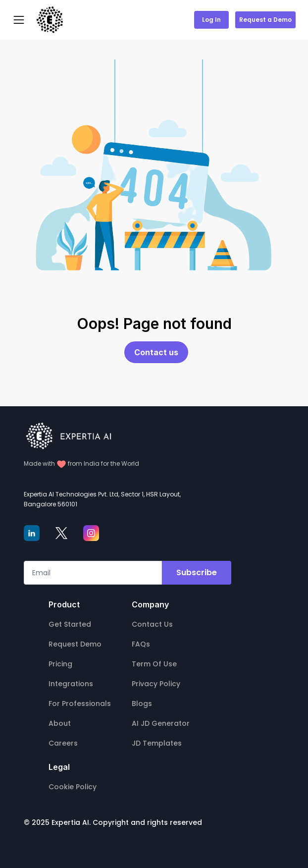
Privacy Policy (156, 684)
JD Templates (157, 743)
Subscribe (197, 572)
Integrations (71, 684)
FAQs (141, 644)
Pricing (60, 664)
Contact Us (152, 624)
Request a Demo (265, 20)
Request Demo (75, 644)
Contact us (156, 352)
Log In (211, 20)
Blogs (142, 704)
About (60, 723)
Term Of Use (154, 664)
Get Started (70, 624)
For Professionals (80, 704)
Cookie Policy (73, 787)
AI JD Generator (161, 723)
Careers (63, 743)
